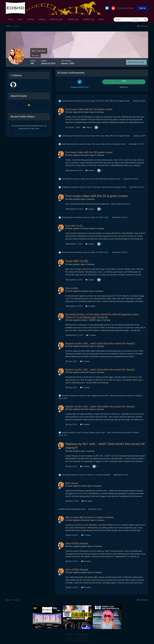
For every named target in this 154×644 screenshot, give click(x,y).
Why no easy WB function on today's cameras (89, 517)
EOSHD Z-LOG (89, 19)
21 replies (91, 335)
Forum (20, 19)
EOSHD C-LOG (73, 19)
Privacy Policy (82, 634)
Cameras (100, 112)
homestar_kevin (68, 101)
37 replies (90, 306)
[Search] (123, 19)
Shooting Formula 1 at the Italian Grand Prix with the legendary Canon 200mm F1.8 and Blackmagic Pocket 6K (102, 316)
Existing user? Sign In (126, 8)
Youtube (42, 19)
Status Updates (136, 21)
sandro (65, 433)
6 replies (87, 127)
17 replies (86, 535)
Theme (70, 634)
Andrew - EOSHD (88, 320)
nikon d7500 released (77, 543)
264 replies (87, 501)
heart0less (66, 144)
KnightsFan (66, 187)
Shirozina (85, 520)
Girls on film (72, 288)
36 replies (85, 361)
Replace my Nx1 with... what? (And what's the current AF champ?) (100, 343)
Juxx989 (61, 509)
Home (11, 19)
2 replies (90, 244)
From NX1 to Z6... (103, 217)
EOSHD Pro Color (56, 19)
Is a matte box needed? (102, 475)
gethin (84, 546)
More (102, 19)
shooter (84, 291)
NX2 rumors (72, 483)
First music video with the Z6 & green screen (113, 101)
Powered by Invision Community (77, 640)
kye (63, 179)
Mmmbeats (66, 475)
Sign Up (142, 8)
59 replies (86, 561)
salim (83, 486)
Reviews (31, 19)
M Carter (69, 112)
